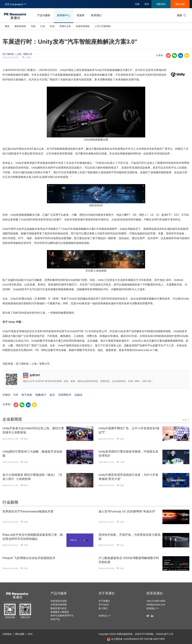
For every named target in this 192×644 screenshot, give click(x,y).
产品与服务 (44, 15)
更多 (186, 420)
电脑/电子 (41, 395)
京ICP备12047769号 (155, 639)
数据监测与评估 (59, 608)
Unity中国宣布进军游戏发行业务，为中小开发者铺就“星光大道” (128, 477)
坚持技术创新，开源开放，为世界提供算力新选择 (129, 537)
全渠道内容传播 (59, 605)
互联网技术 (65, 395)
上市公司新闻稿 (103, 26)
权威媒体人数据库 (60, 612)
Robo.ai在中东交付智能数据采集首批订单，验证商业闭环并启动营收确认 (33, 537)
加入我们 (103, 608)
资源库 (81, 15)
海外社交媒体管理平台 (62, 616)
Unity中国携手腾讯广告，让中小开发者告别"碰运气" (129, 430)
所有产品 (55, 619)
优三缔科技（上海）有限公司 (17, 54)
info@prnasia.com (156, 605)
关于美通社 (107, 593)
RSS (30, 634)
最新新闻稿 (20, 26)
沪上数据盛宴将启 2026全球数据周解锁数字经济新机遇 (129, 560)
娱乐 (52, 395)
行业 (43, 26)
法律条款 (7, 634)
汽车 (16, 395)
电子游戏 (27, 395)
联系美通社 (155, 593)
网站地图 (20, 634)
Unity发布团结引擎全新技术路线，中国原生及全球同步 (128, 454)
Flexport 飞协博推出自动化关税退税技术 (29, 558)
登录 (147, 4)
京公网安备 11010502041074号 (125, 639)
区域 (52, 26)
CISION (160, 634)
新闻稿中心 (64, 15)
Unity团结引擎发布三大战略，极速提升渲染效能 (32, 454)
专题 (33, 26)
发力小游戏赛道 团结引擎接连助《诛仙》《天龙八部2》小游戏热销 (32, 477)
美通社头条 (65, 26)
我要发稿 (161, 4)
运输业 (78, 395)
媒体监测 (180, 4)
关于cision (104, 605)
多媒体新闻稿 (83, 26)
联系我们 (96, 15)
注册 (137, 4)
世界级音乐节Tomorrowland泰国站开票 (28, 511)
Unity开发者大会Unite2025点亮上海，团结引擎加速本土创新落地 (33, 430)
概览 (7, 26)
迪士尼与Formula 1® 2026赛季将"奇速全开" (127, 511)
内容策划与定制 (59, 601)
